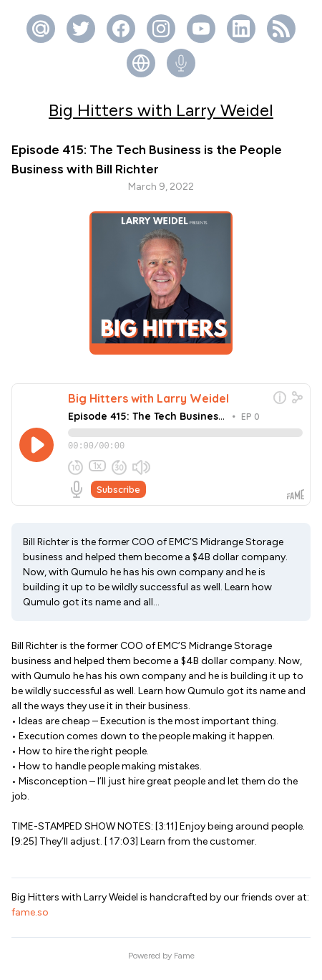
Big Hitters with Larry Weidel (161, 110)
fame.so (30, 919)
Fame (184, 962)
